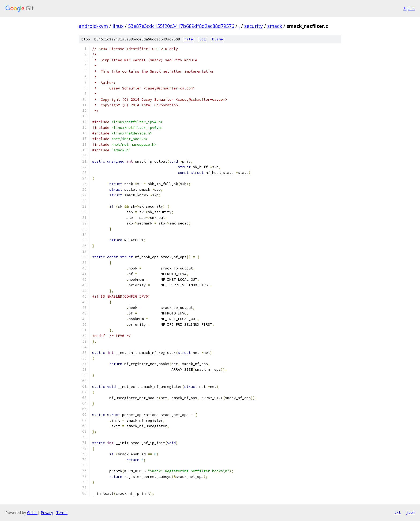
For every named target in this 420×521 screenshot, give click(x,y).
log (202, 39)
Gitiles (32, 513)
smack (275, 26)
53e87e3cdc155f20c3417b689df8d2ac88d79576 (181, 26)
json (410, 512)
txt (397, 512)
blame (217, 39)
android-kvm (93, 26)
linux (118, 26)
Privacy (47, 513)
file (189, 39)
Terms (62, 513)
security (254, 26)
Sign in (409, 8)
